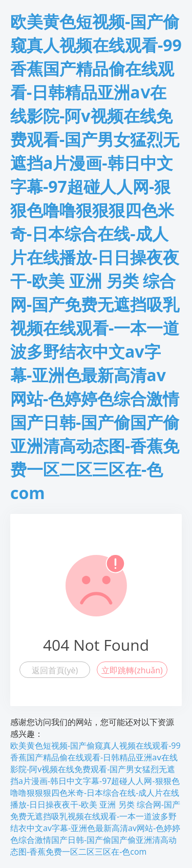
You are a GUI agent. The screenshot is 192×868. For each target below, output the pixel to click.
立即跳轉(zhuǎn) (132, 670)
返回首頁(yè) (55, 670)
